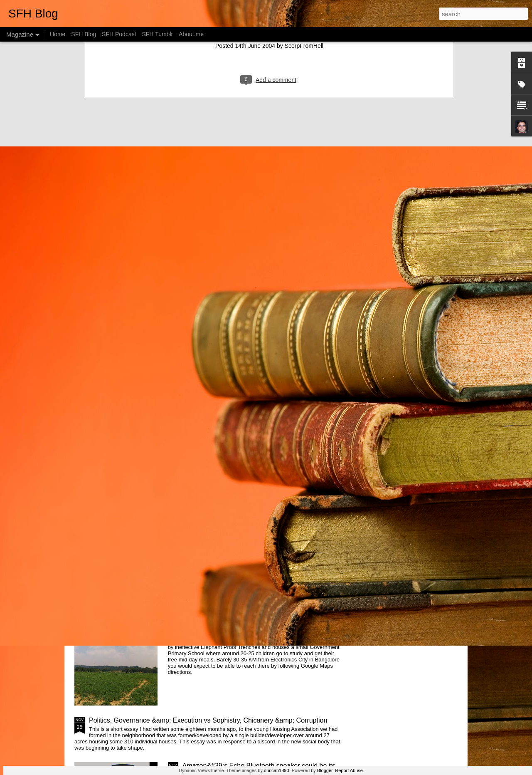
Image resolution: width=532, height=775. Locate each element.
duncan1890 (277, 770)
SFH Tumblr (157, 34)
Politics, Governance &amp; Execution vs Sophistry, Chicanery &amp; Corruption (208, 720)
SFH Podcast (119, 34)
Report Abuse (349, 770)
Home (58, 34)
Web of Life (199, 626)
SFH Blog (84, 34)
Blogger (325, 770)
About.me (191, 34)
